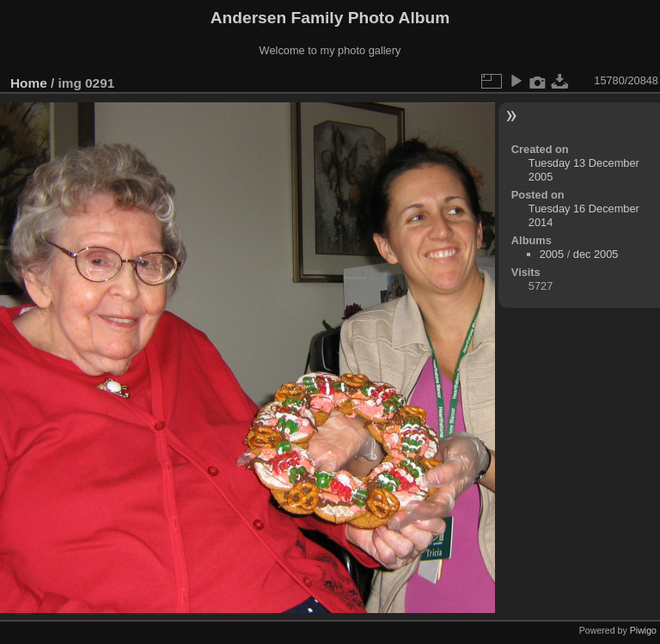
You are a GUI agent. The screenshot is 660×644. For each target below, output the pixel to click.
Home (29, 83)
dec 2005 (596, 254)
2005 (552, 254)
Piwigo (643, 630)
